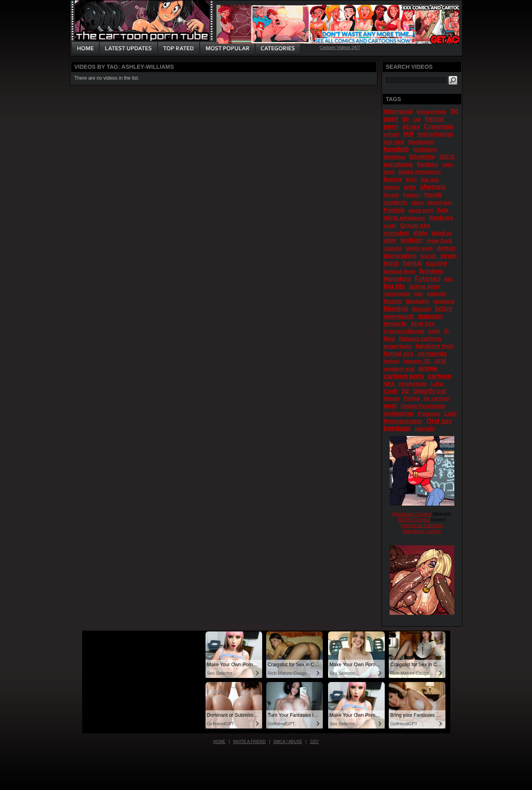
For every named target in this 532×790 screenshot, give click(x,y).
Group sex (415, 225)
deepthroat (430, 391)
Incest (392, 195)
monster (431, 316)
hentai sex (399, 353)
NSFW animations (405, 218)
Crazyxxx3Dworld (404, 331)
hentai (412, 263)
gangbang (398, 164)
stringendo (432, 354)
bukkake (437, 294)
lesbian (412, 240)
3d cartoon (437, 398)
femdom (431, 271)
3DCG (447, 157)
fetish (391, 263)
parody (425, 428)
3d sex (411, 127)
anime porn (424, 286)
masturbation (435, 134)
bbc (449, 279)
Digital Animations (420, 172)
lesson (393, 301)
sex (419, 293)
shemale (433, 187)
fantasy (427, 164)
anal (390, 406)
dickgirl (422, 309)
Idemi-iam (440, 202)
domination (400, 255)
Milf (408, 134)
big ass (430, 179)
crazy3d (393, 248)
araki (390, 226)
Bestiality (418, 301)
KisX (412, 180)
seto (448, 164)
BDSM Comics (414, 520)
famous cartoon (420, 339)
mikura (392, 187)
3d (405, 391)
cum (434, 331)
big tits (394, 286)
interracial (398, 111)
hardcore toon (435, 346)
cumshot (397, 233)
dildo (420, 233)
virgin (448, 255)
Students (422, 156)
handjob (396, 149)
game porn (421, 210)
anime (428, 368)
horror (393, 179)
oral (440, 361)
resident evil (399, 369)
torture (392, 361)
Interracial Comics (412, 514)
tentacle (395, 323)
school (392, 134)
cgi (417, 119)
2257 (314, 742)
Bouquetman (431, 112)
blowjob (396, 308)
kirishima (395, 157)
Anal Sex (423, 324)
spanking (444, 301)
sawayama (397, 293)
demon (446, 248)
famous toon (400, 271)
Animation (399, 413)
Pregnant (429, 414)
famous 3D (417, 361)
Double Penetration (423, 406)
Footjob (394, 210)
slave (418, 203)
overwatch (399, 316)
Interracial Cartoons (422, 525)
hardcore (441, 218)
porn (389, 172)
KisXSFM (437, 264)
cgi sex (394, 141)
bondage (397, 428)
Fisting (412, 398)
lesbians (425, 149)
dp (406, 119)
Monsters (397, 279)
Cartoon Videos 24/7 (340, 47)
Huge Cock (440, 241)
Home (219, 742)
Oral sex (439, 421)
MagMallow (421, 142)
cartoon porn (404, 376)
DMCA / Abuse (288, 742)
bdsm (444, 308)
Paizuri (412, 195)
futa (443, 210)
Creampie (439, 126)
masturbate (413, 384)
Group (392, 398)
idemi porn (419, 248)
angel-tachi (398, 346)
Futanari (427, 279)
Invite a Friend (249, 742)
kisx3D (428, 256)
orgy (410, 187)
